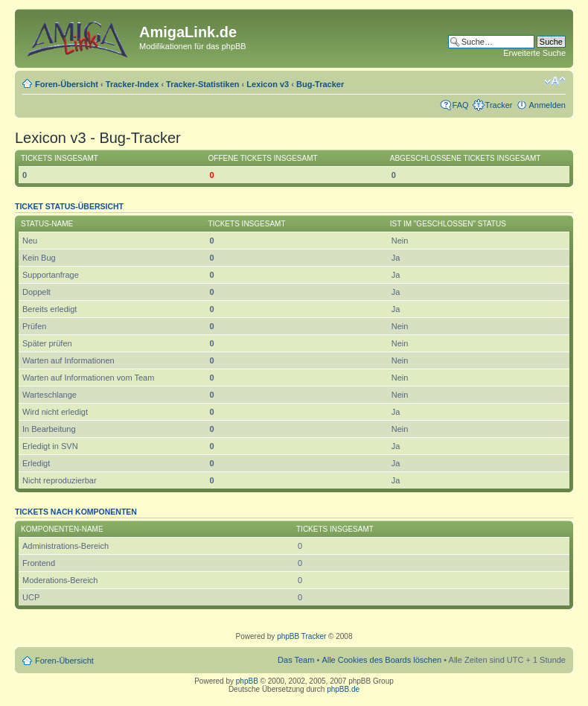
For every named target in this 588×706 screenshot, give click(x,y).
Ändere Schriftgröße (555, 81)
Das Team (296, 660)
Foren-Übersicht (67, 84)
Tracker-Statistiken (202, 84)
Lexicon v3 (268, 84)
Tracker (499, 105)
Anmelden (547, 105)
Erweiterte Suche (534, 53)
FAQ (461, 105)
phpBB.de (343, 689)
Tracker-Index (132, 84)
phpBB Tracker (301, 636)
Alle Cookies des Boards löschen (381, 660)
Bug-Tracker (320, 84)
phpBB (247, 681)
